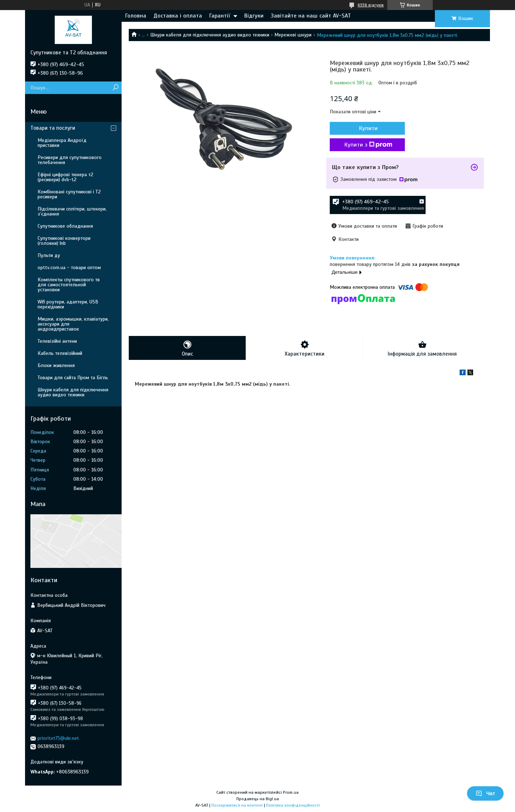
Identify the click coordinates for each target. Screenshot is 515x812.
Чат (485, 793)
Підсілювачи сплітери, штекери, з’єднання (72, 211)
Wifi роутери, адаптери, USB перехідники (68, 304)
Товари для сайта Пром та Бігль (73, 378)
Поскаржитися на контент (237, 805)
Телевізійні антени (57, 341)
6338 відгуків (371, 5)
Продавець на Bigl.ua (258, 799)
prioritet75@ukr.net (58, 738)
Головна (136, 16)
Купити (368, 128)
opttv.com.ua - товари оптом (69, 268)
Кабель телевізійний (60, 353)
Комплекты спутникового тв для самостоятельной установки (69, 285)
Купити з (368, 145)
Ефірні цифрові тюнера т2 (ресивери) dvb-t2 (65, 177)
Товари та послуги (53, 128)
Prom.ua (291, 792)
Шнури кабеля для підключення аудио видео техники (210, 35)
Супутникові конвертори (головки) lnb (64, 241)
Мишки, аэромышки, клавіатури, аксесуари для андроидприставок (73, 324)
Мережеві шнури (293, 35)
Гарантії (220, 16)
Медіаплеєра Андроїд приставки (62, 143)
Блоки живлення (56, 365)
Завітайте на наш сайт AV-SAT (311, 16)
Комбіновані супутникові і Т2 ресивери (69, 194)
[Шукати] (115, 88)
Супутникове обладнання (65, 226)
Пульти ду (49, 255)
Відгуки (254, 16)
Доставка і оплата (178, 16)
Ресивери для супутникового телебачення (70, 160)
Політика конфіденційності (293, 805)
